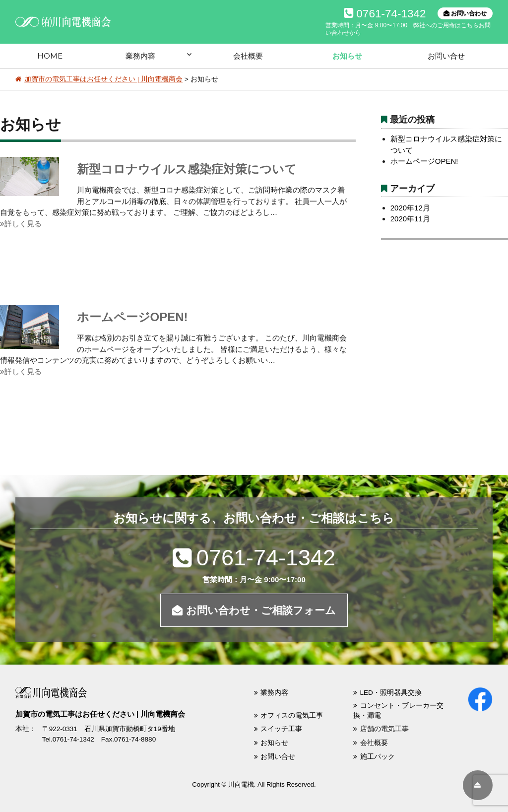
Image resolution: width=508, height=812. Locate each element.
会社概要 (248, 56)
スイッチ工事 (281, 729)
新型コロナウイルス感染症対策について (187, 169)
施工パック (378, 757)
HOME (50, 56)
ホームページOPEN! (132, 317)
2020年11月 (410, 219)
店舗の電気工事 (384, 729)
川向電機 (241, 784)
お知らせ (347, 56)
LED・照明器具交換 (391, 693)
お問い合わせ (465, 13)
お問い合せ (446, 56)
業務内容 (140, 56)
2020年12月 (410, 208)
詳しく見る (21, 224)
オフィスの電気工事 (292, 715)
